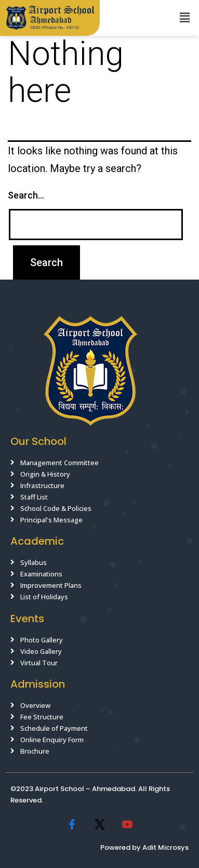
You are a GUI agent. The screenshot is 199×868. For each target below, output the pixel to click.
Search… (26, 195)
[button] (185, 18)
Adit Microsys (165, 847)
